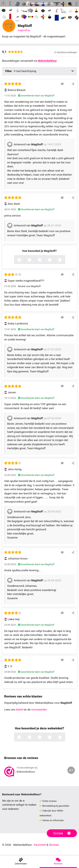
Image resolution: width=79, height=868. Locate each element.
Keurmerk (40, 845)
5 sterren (64, 260)
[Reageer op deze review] (62, 84)
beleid (19, 710)
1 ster (24, 260)
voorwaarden (39, 710)
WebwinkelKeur (47, 61)
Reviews (54, 845)
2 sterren (34, 260)
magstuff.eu (24, 30)
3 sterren (44, 260)
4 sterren (54, 260)
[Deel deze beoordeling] (73, 84)
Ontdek (62, 833)
